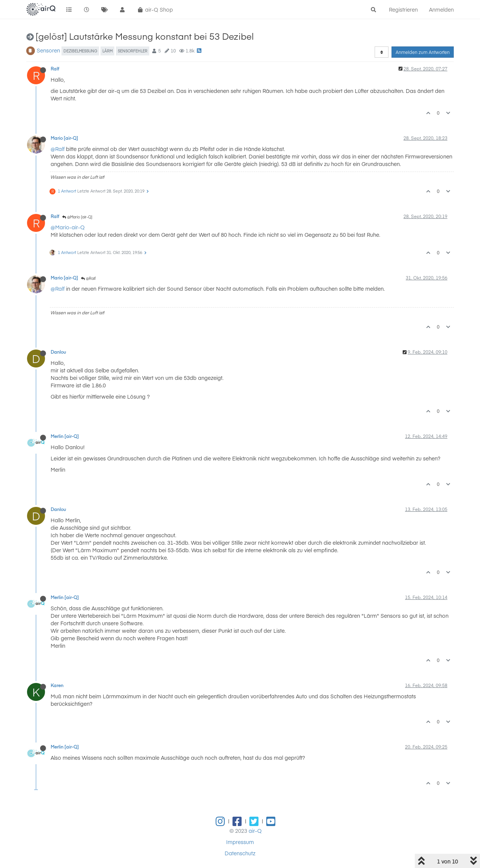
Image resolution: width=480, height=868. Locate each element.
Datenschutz (240, 853)
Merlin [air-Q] (65, 436)
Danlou (58, 352)
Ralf (55, 69)
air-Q (255, 831)
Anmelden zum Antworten (423, 52)
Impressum (240, 842)
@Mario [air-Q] (77, 217)
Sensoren (48, 50)
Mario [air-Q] (64, 138)
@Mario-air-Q (68, 227)
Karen (57, 685)
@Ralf (58, 149)
